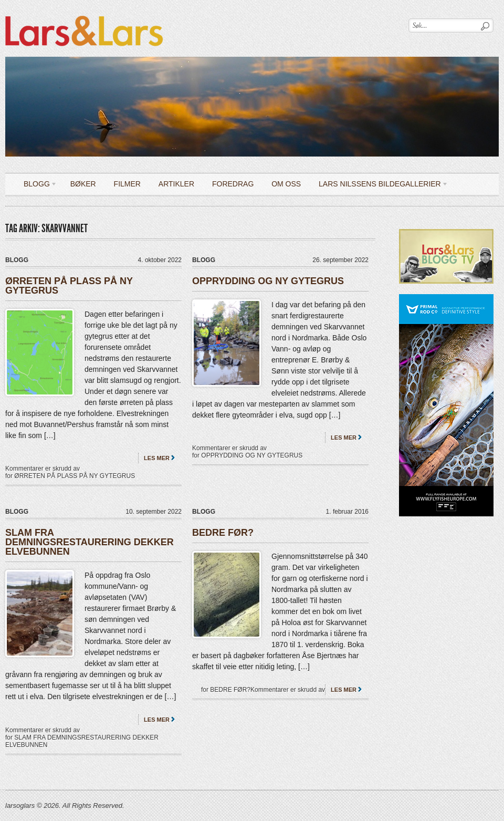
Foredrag (233, 184)
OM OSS (286, 184)
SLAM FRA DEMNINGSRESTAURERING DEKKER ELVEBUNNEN (90, 542)
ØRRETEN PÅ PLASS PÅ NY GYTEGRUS (69, 286)
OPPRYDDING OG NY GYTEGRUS (268, 281)
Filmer (127, 184)
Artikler (176, 184)
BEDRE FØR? (223, 533)
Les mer (157, 458)
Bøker (83, 184)
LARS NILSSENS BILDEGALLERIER (380, 186)
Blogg (36, 186)
